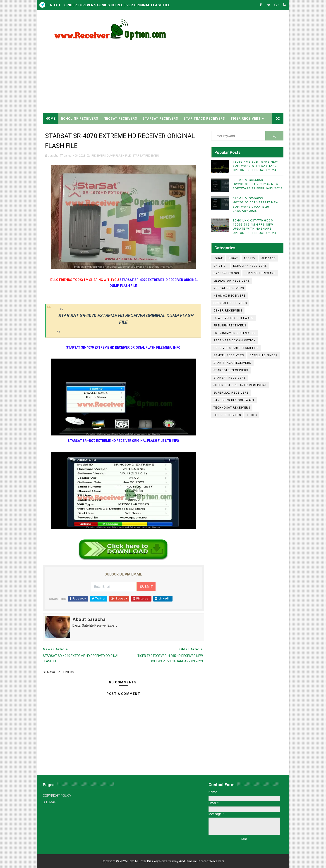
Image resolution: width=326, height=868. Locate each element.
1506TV (250, 258)
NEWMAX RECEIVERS (230, 296)
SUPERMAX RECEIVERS (231, 393)
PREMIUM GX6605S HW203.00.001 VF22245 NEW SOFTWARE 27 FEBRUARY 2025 (258, 184)
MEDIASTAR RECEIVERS (232, 281)
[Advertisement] (201, 74)
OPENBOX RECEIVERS (230, 303)
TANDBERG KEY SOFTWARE (234, 400)
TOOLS (252, 415)
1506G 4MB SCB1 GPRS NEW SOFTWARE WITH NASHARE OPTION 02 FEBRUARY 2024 (255, 166)
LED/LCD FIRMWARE (260, 273)
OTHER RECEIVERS (228, 311)
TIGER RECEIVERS (246, 119)
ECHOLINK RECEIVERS (80, 119)
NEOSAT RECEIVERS (120, 119)
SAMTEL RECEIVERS (229, 355)
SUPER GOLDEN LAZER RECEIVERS (240, 385)
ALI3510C (269, 258)
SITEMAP (50, 802)
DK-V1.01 (221, 266)
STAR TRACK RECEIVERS (204, 119)
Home (51, 119)
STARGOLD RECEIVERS (231, 370)
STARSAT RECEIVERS (160, 119)
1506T (233, 258)
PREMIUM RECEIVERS (230, 326)
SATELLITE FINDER (264, 355)
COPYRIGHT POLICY (57, 796)
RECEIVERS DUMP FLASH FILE (111, 156)
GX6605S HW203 (226, 273)
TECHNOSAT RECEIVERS (232, 408)
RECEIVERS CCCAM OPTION (235, 340)
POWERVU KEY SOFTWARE (234, 318)
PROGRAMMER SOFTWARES (235, 333)
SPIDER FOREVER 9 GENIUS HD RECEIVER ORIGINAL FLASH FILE (117, 5)
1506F (218, 258)
